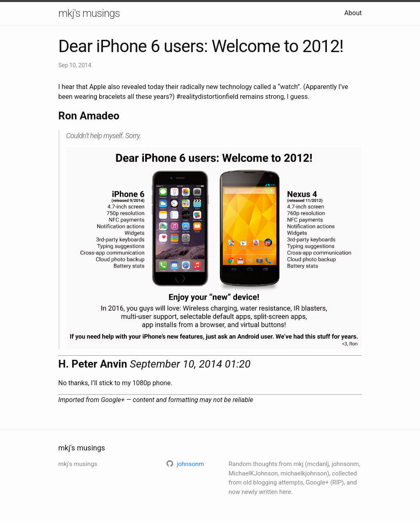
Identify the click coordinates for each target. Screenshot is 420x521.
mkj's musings (89, 13)
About (353, 13)
